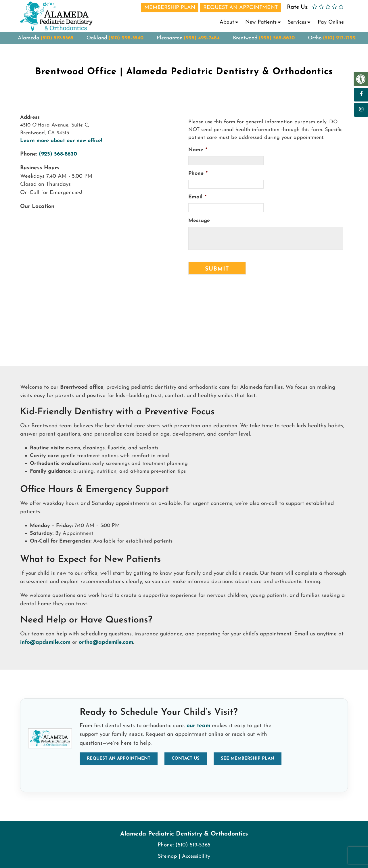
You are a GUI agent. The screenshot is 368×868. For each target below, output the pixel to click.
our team (198, 726)
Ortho (315, 43)
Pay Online (331, 22)
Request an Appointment (119, 759)
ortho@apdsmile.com (106, 642)
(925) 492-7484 (202, 43)
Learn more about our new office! (61, 141)
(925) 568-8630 (277, 43)
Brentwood (245, 43)
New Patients (261, 22)
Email (197, 197)
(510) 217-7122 (339, 43)
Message (199, 221)
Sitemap (167, 856)
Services (297, 22)
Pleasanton (170, 43)
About (227, 22)
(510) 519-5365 (57, 43)
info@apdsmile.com (45, 642)
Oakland (97, 43)
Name (198, 150)
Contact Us (186, 759)
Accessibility (196, 856)
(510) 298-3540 (126, 43)
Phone (198, 174)
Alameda (29, 43)
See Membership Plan (248, 759)
